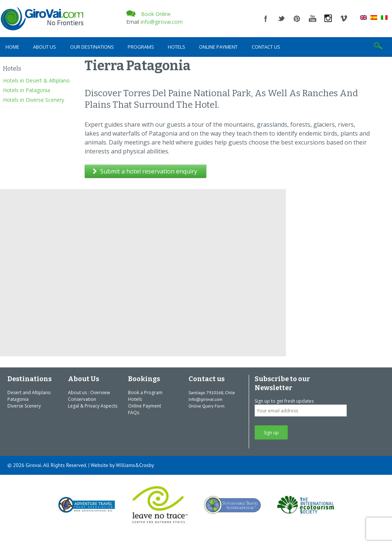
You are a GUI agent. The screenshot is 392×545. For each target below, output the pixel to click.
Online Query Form (207, 406)
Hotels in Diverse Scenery (34, 100)
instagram (328, 19)
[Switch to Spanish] (374, 17)
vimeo (344, 19)
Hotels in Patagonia (27, 90)
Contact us (266, 47)
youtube (313, 19)
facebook (266, 19)
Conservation (82, 399)
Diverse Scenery (24, 406)
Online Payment (218, 47)
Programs (141, 47)
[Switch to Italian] (384, 17)
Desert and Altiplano (29, 392)
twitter (281, 19)
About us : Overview (89, 392)
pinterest (297, 19)
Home (12, 47)
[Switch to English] (363, 17)
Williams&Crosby (135, 465)
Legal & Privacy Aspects (93, 406)
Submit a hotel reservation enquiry (145, 171)
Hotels (177, 47)
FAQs (134, 413)
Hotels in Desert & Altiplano (36, 80)
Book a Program (145, 392)
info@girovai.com (162, 22)
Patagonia (18, 399)
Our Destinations (92, 47)
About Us (45, 47)
